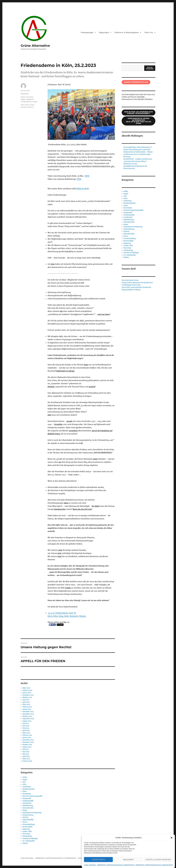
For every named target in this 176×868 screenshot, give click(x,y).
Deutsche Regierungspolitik (32, 796)
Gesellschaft (27, 803)
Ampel (23, 97)
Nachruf (25, 817)
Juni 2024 (26, 726)
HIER (87, 176)
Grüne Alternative (35, 46)
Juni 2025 (26, 700)
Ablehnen (128, 860)
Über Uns (149, 32)
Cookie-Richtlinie (90, 865)
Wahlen (25, 843)
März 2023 (26, 759)
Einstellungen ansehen (158, 860)
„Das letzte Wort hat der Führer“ (135, 161)
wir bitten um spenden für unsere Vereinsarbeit (139, 113)
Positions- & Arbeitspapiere (127, 32)
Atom (24, 784)
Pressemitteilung (29, 824)
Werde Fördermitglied (136, 82)
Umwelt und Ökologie (30, 839)
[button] (172, 838)
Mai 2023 (26, 754)
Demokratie (27, 794)
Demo (23, 105)
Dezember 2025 (28, 695)
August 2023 (27, 747)
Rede (67, 616)
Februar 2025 (27, 707)
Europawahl (27, 798)
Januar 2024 (27, 737)
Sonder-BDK (27, 831)
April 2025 (26, 702)
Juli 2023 (26, 749)
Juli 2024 (26, 723)
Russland (74, 616)
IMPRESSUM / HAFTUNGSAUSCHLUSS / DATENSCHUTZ (116, 865)
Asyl (24, 782)
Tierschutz (26, 834)
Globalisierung (28, 806)
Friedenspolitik (26, 102)
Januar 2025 (27, 709)
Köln (55, 616)
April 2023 (26, 756)
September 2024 (28, 719)
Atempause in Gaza (130, 164)
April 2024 (26, 730)
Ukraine (82, 616)
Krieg (61, 616)
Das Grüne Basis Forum (130, 280)
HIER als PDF (82, 189)
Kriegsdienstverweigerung (32, 813)
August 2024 (27, 721)
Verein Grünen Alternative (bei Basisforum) (137, 283)
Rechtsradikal (27, 827)
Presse (25, 822)
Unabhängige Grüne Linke (131, 285)
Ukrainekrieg (27, 836)
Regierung (26, 829)
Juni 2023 (26, 752)
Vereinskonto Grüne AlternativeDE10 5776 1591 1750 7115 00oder (139, 121)
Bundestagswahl (28, 789)
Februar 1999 (27, 761)
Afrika (25, 777)
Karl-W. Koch (25, 91)
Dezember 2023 (28, 740)
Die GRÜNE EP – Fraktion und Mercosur (138, 159)
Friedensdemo (62, 613)
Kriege (35, 102)
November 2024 (28, 714)
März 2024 (26, 733)
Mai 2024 (26, 728)
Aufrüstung (27, 787)
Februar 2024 (27, 735)
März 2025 (26, 704)
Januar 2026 (27, 693)
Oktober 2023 (27, 745)
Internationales (28, 808)
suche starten (150, 68)
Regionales (104, 32)
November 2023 (28, 742)
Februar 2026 (27, 690)
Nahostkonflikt (28, 820)
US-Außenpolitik (29, 841)
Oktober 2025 (27, 697)
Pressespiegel (87, 32)
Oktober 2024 (27, 716)
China (25, 791)
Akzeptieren (98, 860)
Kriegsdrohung (28, 815)
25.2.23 (51, 613)
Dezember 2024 (28, 712)
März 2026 (26, 688)
